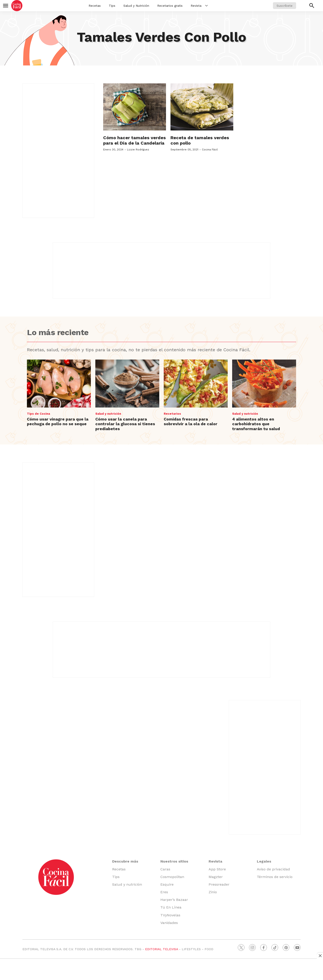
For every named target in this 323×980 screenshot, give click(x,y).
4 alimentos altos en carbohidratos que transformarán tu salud (256, 424)
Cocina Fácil (210, 150)
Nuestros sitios (174, 861)
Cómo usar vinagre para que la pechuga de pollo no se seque (58, 422)
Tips (112, 6)
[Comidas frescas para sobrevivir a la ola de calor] (196, 384)
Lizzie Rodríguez (138, 150)
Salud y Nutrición (136, 6)
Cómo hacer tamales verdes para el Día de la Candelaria (134, 140)
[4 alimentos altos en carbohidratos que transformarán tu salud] (264, 384)
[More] (206, 6)
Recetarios (172, 414)
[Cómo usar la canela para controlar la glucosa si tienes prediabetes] (127, 384)
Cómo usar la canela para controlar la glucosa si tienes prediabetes (125, 424)
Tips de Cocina (38, 414)
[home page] (17, 6)
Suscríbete (285, 6)
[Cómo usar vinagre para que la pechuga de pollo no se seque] (59, 384)
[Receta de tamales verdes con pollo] (202, 107)
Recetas (95, 6)
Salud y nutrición (108, 414)
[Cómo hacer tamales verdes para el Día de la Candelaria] (135, 107)
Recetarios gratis (170, 6)
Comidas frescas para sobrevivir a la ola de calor (191, 422)
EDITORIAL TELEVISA (161, 949)
